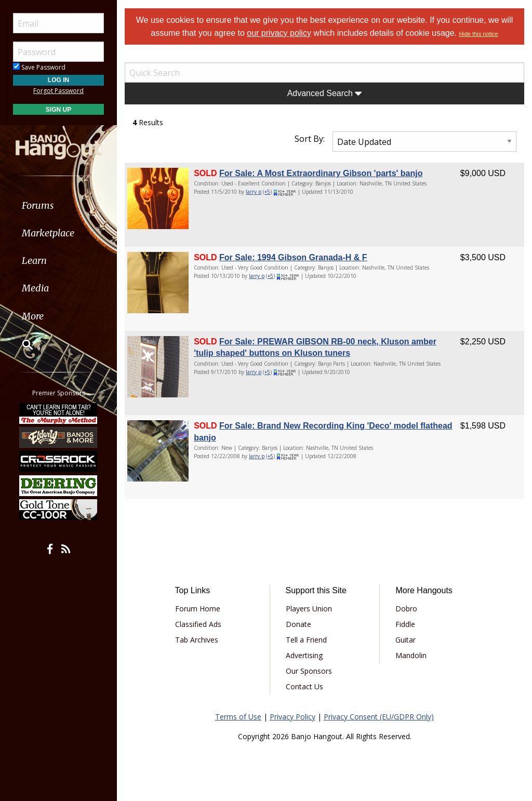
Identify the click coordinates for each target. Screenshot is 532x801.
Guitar (405, 640)
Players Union (309, 609)
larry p (254, 192)
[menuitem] (58, 205)
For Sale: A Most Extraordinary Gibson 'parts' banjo (321, 173)
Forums (38, 205)
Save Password (39, 67)
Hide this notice (479, 34)
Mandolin (411, 655)
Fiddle (405, 624)
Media (35, 288)
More (33, 316)
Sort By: (310, 139)
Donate (298, 624)
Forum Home (198, 609)
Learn (34, 261)
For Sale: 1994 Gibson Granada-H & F (293, 257)
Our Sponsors (309, 671)
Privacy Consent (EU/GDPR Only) (379, 717)
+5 (267, 192)
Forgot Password (58, 91)
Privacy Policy (292, 717)
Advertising (304, 655)
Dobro (406, 609)
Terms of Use (238, 717)
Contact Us (304, 686)
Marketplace (48, 233)
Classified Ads (198, 624)
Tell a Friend (306, 640)
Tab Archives (197, 640)
